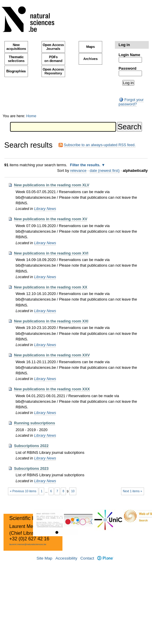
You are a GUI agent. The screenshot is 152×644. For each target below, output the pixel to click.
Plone (105, 558)
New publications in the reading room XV (51, 219)
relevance (78, 171)
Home (31, 116)
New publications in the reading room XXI (51, 321)
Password (128, 68)
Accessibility (66, 558)
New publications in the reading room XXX (52, 389)
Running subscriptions (34, 423)
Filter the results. (86, 165)
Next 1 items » (132, 491)
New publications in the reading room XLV (52, 185)
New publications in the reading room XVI (51, 253)
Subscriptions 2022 (31, 446)
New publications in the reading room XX (51, 287)
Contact (87, 558)
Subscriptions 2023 (31, 468)
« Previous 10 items (23, 491)
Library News (45, 209)
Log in (124, 45)
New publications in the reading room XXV (52, 355)
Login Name (129, 55)
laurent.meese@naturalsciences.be (28, 544)
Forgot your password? (131, 102)
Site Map (44, 558)
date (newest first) (105, 171)
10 (73, 491)
